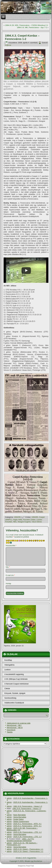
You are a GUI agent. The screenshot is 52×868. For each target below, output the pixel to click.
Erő (25, 858)
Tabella (10, 732)
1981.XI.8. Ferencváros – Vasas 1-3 (28, 806)
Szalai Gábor (19, 819)
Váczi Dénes (37, 522)
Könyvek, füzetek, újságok (15, 693)
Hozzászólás (11, 546)
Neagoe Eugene (24, 522)
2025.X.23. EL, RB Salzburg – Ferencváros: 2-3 (22, 844)
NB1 (15, 522)
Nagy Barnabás (20, 815)
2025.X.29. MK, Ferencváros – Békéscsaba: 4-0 (22, 829)
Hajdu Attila (18, 520)
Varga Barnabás (20, 817)
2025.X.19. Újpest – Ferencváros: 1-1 (28, 849)
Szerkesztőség (10, 698)
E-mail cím (10, 575)
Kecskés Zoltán (29, 520)
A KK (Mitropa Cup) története (16, 679)
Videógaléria (9, 665)
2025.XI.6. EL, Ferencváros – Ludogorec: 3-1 (27, 812)
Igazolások (11, 730)
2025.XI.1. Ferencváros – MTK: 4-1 (27, 824)
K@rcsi (8, 45)
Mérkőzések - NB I (14, 725)
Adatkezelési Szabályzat (14, 703)
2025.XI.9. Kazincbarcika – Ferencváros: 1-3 (27, 799)
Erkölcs (19, 858)
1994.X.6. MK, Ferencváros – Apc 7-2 (32, 27)
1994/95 (17, 517)
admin (9, 798)
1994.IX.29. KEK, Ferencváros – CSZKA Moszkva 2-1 (27, 25)
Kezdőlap (8, 660)
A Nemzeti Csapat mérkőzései (17, 684)
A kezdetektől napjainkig (14, 674)
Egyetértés (32, 858)
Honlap (8, 584)
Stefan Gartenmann (21, 821)
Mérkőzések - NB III (15, 728)
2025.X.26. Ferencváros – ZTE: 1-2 (27, 832)
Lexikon (8, 670)
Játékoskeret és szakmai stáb (19, 723)
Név (8, 567)
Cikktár (7, 688)
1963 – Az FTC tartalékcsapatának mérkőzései (20, 840)
